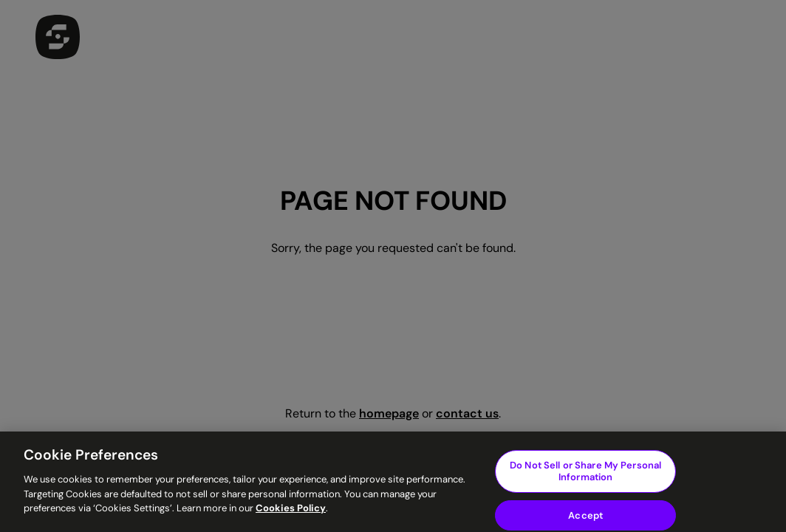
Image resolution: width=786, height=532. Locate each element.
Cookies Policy (291, 513)
